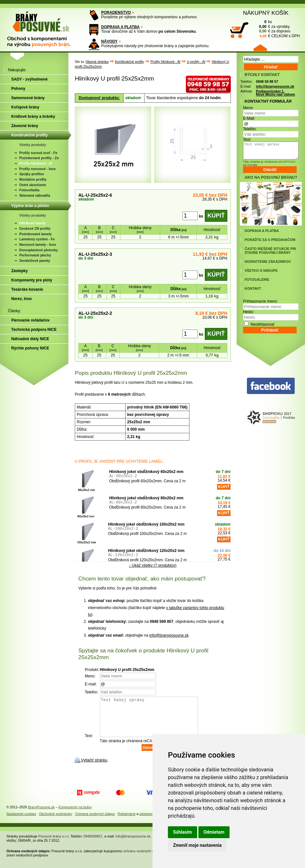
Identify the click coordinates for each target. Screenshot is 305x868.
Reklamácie (127, 821)
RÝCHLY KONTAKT (262, 75)
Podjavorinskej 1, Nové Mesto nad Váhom (275, 93)
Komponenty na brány (75, 815)
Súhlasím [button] (183, 832)
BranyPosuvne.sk (41, 815)
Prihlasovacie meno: (260, 301)
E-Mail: (249, 118)
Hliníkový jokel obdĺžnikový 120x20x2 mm (146, 551)
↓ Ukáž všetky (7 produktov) (152, 565)
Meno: (248, 108)
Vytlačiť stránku (94, 768)
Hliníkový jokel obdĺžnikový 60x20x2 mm (146, 472)
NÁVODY (109, 41)
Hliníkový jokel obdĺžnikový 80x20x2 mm (146, 498)
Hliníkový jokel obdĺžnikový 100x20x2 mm (146, 524)
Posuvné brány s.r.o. (54, 844)
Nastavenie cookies (21, 821)
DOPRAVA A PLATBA (120, 27)
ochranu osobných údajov (143, 859)
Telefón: (250, 129)
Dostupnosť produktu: (99, 98)
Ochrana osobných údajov (95, 821)
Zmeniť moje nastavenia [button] (197, 845)
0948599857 (93, 844)
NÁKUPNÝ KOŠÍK (266, 13)
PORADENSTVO (116, 13)
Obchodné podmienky (56, 821)
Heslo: (248, 312)
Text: (247, 140)
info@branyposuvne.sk (169, 635)
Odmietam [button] (214, 832)
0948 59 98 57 (267, 82)
